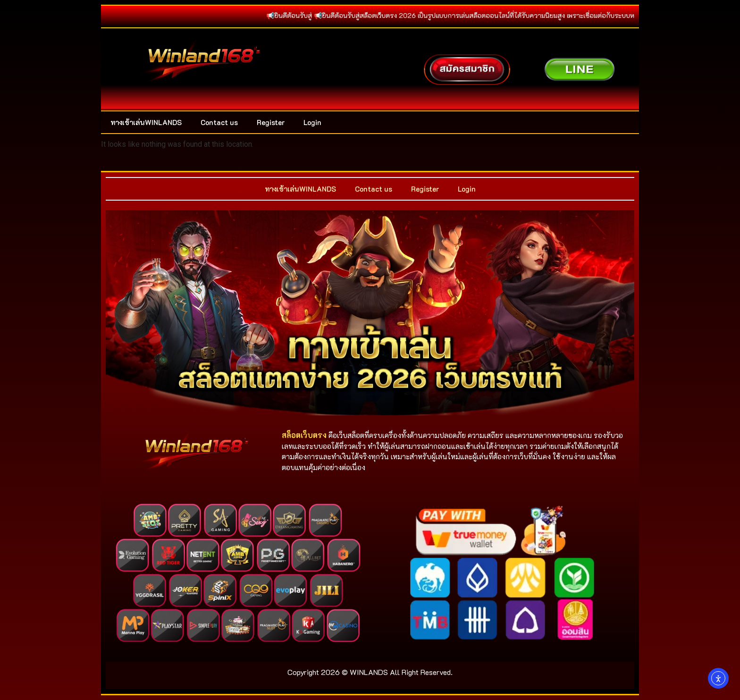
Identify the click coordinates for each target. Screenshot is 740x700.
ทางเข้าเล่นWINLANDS (146, 122)
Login (312, 122)
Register (271, 122)
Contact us (219, 122)
